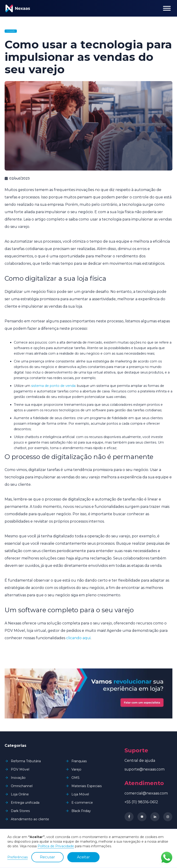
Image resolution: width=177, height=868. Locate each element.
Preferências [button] (18, 857)
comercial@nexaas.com (146, 793)
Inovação (11, 31)
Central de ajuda (140, 761)
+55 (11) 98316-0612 (141, 802)
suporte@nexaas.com (145, 769)
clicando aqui (78, 638)
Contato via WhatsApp (167, 858)
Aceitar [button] (83, 857)
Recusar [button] (47, 857)
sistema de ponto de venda (53, 386)
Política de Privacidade (56, 846)
